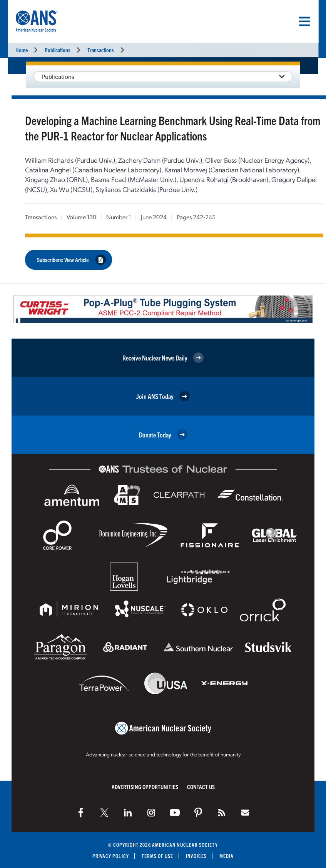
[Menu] (304, 22)
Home (22, 50)
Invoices (197, 856)
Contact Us (201, 787)
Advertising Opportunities (145, 787)
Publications (58, 50)
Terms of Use (158, 856)
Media (227, 856)
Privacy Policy (110, 856)
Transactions (101, 50)
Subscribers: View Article (71, 260)
